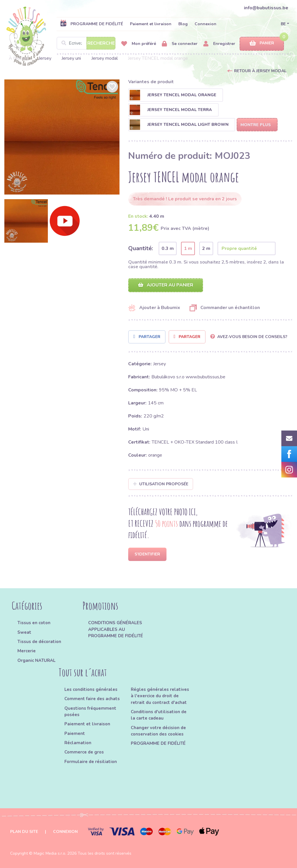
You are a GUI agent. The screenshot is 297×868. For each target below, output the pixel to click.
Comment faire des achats (92, 699)
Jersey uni (71, 58)
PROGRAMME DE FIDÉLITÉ (92, 24)
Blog (183, 24)
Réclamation (78, 743)
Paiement (75, 733)
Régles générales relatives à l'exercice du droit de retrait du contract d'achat (160, 696)
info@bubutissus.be (266, 8)
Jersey (45, 58)
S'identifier (147, 554)
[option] (62, 137)
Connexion (205, 24)
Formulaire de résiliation (91, 762)
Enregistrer (219, 44)
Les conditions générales (91, 689)
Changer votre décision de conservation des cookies (158, 731)
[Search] (86, 43)
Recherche (101, 43)
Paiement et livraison (151, 24)
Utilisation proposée (161, 484)
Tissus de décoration (39, 642)
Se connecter (180, 44)
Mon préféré (139, 44)
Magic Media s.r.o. (50, 853)
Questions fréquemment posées (90, 711)
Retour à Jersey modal (260, 71)
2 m (206, 248)
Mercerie (27, 651)
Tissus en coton (34, 623)
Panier (262, 43)
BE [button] (283, 24)
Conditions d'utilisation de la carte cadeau (159, 715)
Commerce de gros (84, 752)
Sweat (24, 632)
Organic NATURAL (36, 660)
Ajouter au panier (166, 285)
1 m (188, 248)
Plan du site (24, 832)
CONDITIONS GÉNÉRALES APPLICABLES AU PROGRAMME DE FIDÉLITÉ (116, 629)
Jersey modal (105, 58)
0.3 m (168, 248)
